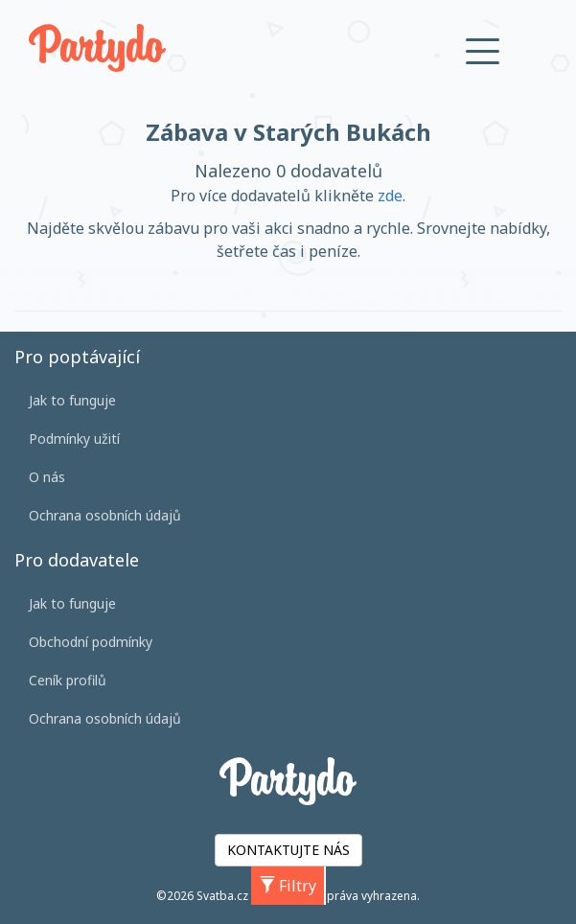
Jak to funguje (72, 400)
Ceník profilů (68, 680)
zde (390, 196)
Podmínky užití (74, 439)
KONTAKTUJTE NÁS (288, 850)
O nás (47, 477)
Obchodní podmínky (91, 642)
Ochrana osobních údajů (105, 515)
